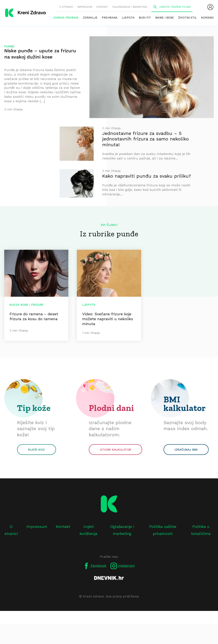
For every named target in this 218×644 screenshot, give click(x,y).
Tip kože (34, 408)
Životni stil (187, 18)
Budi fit (145, 18)
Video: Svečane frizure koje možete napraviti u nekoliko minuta (108, 319)
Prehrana (110, 18)
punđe (9, 46)
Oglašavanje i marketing (130, 7)
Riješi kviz (37, 450)
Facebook (95, 566)
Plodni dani (111, 408)
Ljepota (128, 18)
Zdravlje (90, 18)
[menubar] (210, 7)
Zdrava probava (66, 18)
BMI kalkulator (185, 404)
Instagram (123, 566)
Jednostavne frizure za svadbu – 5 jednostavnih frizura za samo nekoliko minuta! (146, 139)
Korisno (207, 18)
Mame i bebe (165, 18)
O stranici (66, 7)
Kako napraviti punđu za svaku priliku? (147, 176)
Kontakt (102, 7)
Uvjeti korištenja (88, 530)
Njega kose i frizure (27, 305)
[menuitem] (210, 7)
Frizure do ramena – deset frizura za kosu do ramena (34, 316)
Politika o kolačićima (201, 530)
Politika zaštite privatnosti (163, 530)
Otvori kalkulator (115, 450)
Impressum (85, 7)
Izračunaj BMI (186, 450)
